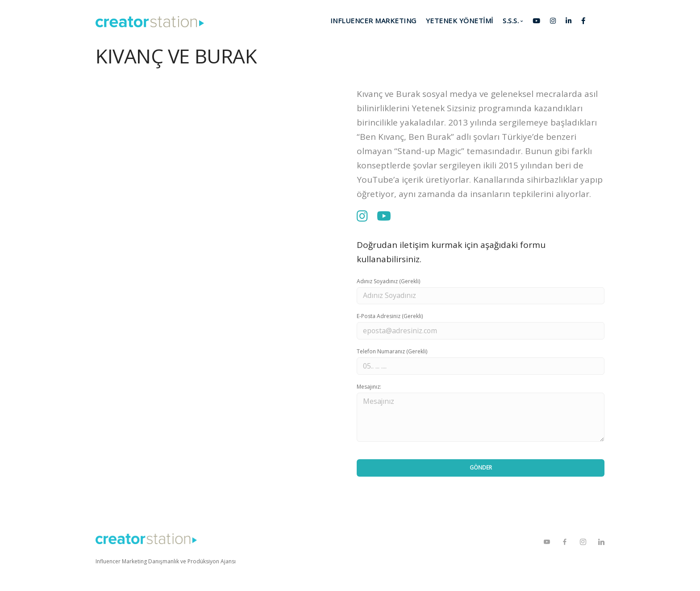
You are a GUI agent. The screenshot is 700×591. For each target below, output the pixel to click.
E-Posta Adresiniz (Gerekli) (390, 316)
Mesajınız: (369, 387)
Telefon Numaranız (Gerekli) (392, 352)
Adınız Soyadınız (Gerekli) (388, 281)
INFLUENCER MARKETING (373, 21)
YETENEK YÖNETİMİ (460, 21)
